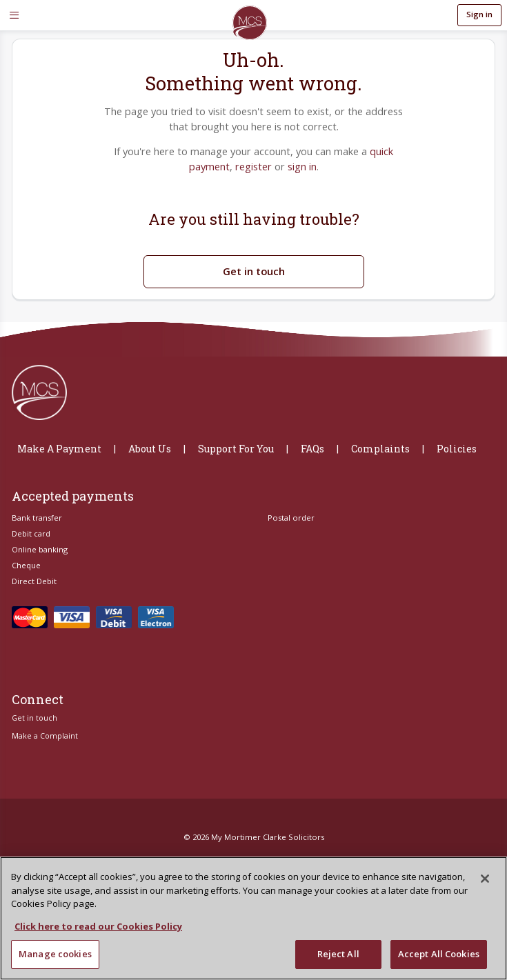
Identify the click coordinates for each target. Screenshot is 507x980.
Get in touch (254, 262)
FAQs (312, 440)
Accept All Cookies (439, 954)
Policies (457, 440)
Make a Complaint (45, 727)
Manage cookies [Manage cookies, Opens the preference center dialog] (55, 954)
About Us (150, 440)
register (254, 162)
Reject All (338, 954)
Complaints (380, 440)
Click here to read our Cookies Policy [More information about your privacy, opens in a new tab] (98, 926)
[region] (254, 918)
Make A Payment (59, 440)
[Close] (485, 879)
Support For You (236, 440)
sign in (300, 162)
